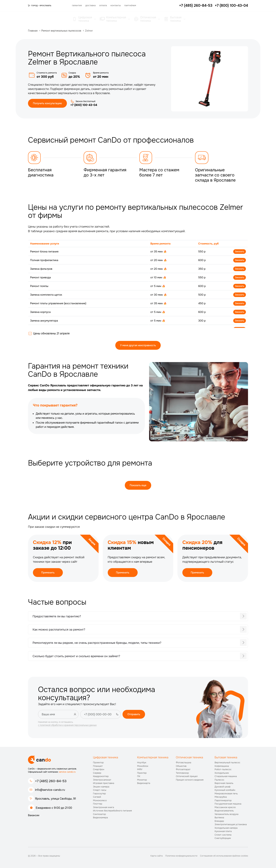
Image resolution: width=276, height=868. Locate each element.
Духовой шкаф (222, 787)
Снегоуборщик (223, 838)
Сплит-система (223, 835)
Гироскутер (99, 794)
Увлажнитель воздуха (226, 814)
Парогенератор (223, 800)
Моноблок (143, 766)
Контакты (116, 6)
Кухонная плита (223, 831)
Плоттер (98, 804)
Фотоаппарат (183, 769)
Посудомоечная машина (228, 804)
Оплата (103, 6)
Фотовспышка (184, 762)
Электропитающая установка (231, 824)
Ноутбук (142, 762)
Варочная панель (224, 783)
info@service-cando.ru (50, 790)
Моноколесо (100, 800)
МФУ (140, 769)
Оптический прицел (187, 776)
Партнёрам (130, 6)
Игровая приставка (103, 783)
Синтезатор (99, 814)
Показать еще (138, 485)
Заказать (240, 252)
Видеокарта (144, 783)
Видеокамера (100, 817)
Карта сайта (157, 856)
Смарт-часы (100, 790)
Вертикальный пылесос (227, 762)
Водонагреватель (224, 811)
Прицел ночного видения (190, 780)
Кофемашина (222, 766)
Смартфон (99, 769)
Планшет (98, 766)
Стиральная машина (226, 776)
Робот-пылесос (223, 769)
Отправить (134, 714)
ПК (139, 776)
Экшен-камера (101, 787)
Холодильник (222, 773)
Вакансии (34, 815)
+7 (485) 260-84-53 (51, 781)
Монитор (142, 780)
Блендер (219, 821)
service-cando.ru (67, 772)
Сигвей (97, 797)
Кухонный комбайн (225, 790)
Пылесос (219, 780)
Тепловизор (182, 773)
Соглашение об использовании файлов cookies (224, 856)
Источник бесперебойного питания (112, 811)
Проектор (98, 762)
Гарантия (77, 6)
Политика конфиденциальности (181, 856)
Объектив (181, 766)
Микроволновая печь (226, 794)
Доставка (91, 6)
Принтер (142, 773)
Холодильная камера (226, 828)
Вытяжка (219, 817)
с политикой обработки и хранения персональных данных (67, 725)
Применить (48, 573)
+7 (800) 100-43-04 (84, 105)
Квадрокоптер (101, 776)
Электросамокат (102, 780)
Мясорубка (221, 797)
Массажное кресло (225, 807)
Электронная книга (103, 807)
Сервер (97, 773)
